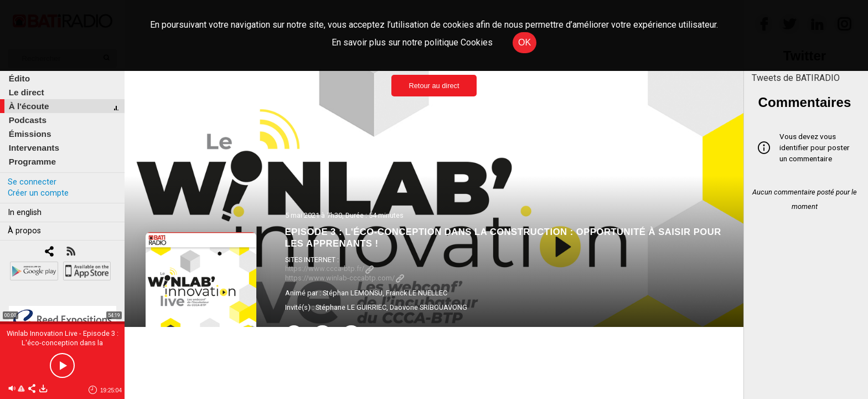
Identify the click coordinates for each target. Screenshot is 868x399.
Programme (32, 162)
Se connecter (32, 182)
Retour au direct (434, 86)
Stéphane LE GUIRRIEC (351, 307)
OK (525, 42)
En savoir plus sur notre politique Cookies (412, 42)
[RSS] (71, 252)
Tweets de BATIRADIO (796, 78)
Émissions (30, 134)
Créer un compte (38, 193)
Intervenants (34, 148)
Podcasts (28, 120)
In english (25, 213)
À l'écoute (29, 106)
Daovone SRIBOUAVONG (428, 307)
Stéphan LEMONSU (353, 293)
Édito (19, 78)
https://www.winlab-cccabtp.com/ (345, 278)
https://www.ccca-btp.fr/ (329, 268)
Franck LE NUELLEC (417, 293)
